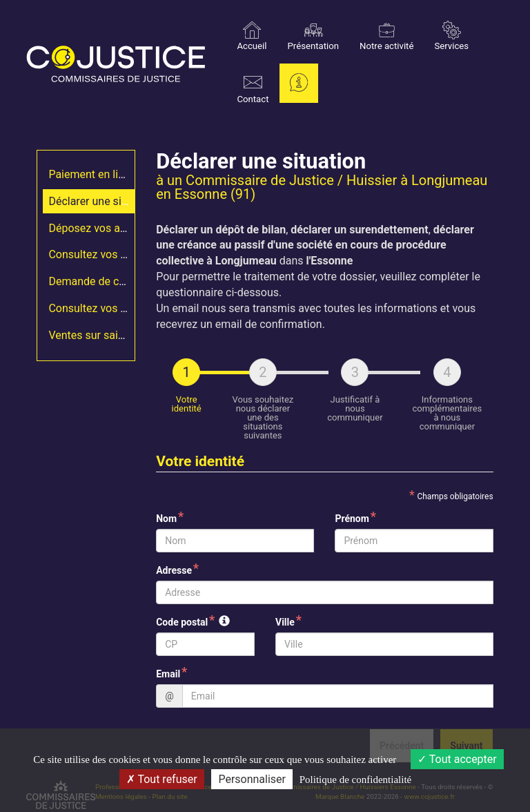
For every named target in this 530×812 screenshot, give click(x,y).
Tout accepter (457, 759)
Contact (253, 89)
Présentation (314, 36)
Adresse (174, 570)
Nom (166, 519)
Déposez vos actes (95, 228)
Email (168, 674)
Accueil (252, 36)
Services (451, 36)
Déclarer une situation (102, 201)
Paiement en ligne (92, 174)
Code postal (182, 622)
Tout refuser (162, 779)
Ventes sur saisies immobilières (126, 335)
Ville (285, 622)
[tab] (186, 399)
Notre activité (386, 36)
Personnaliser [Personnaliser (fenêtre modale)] (252, 779)
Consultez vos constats (106, 308)
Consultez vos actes (98, 254)
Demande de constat (99, 281)
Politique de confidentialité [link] (355, 780)
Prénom (352, 519)
